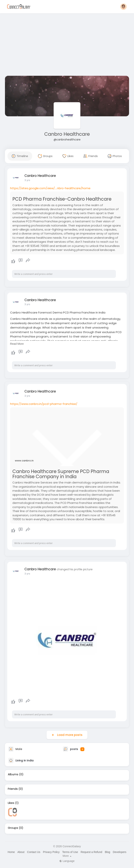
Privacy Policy (51, 852)
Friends (13, 789)
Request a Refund (91, 852)
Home (11, 852)
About (21, 852)
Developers (120, 852)
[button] (124, 7)
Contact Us (34, 852)
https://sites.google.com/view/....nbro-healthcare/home (50, 188)
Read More (17, 344)
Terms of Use (70, 852)
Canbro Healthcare (67, 134)
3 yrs (27, 180)
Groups (13, 828)
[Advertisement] (67, 45)
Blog (107, 852)
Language (67, 861)
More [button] (67, 856)
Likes (11, 803)
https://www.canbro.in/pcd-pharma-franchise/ (44, 404)
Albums (13, 774)
